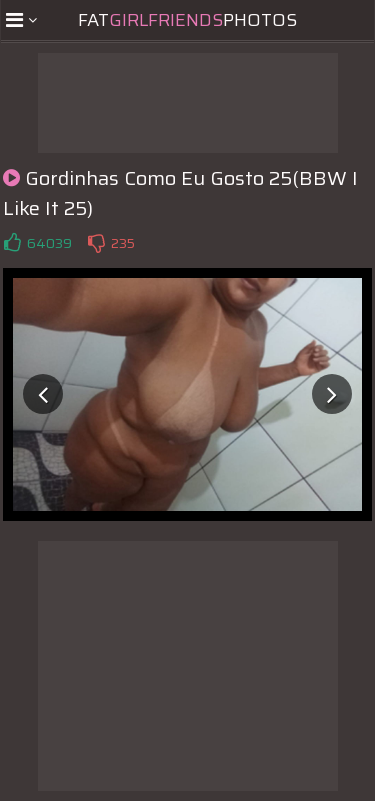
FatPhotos (187, 20)
